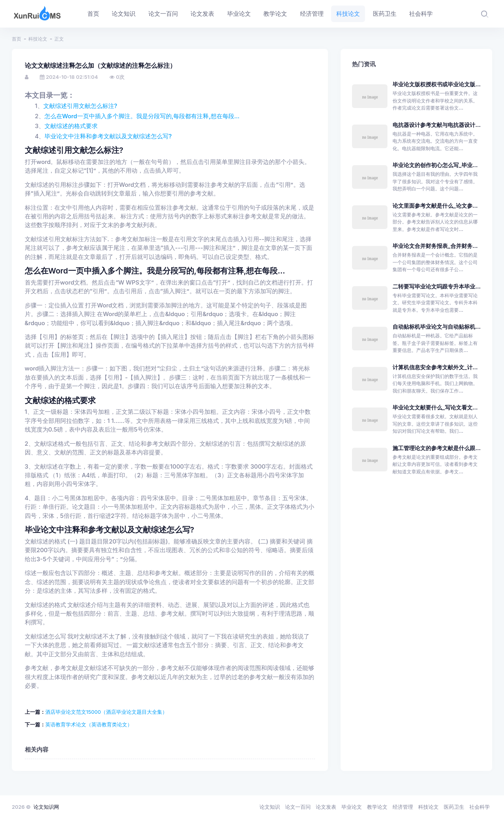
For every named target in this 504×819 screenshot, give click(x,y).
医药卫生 (454, 807)
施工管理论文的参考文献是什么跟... (436, 448)
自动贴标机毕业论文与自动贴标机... (436, 327)
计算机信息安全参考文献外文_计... (435, 367)
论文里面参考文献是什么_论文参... (435, 206)
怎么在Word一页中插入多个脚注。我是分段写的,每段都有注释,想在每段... (142, 116)
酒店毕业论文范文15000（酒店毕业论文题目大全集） (107, 712)
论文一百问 (298, 807)
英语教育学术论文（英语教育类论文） (89, 724)
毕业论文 (352, 807)
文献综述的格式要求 (71, 126)
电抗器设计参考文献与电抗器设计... (436, 125)
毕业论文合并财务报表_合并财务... (435, 246)
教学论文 (377, 807)
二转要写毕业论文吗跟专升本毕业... (436, 286)
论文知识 (270, 807)
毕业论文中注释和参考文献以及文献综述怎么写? (108, 136)
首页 (17, 39)
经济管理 (403, 807)
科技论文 (38, 39)
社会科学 (480, 807)
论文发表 (326, 807)
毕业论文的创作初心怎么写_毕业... (435, 165)
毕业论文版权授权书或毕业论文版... (436, 84)
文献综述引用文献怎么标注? (80, 106)
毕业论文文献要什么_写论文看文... (435, 407)
